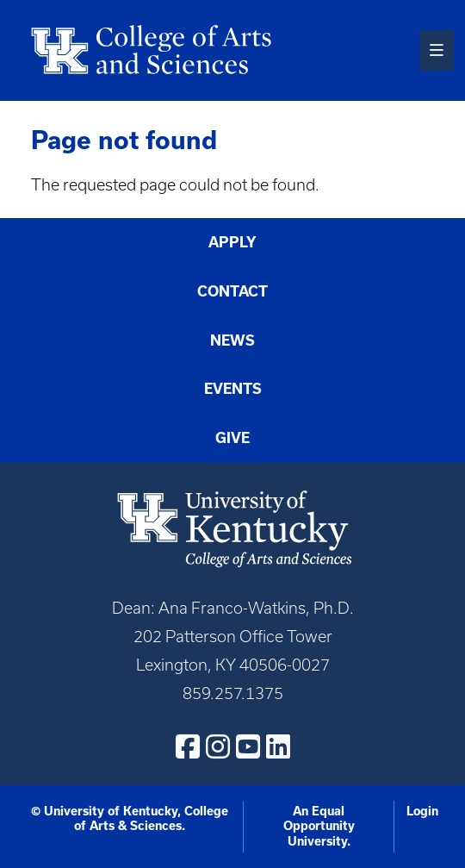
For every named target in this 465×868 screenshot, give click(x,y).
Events (233, 388)
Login (422, 811)
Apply (232, 242)
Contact (232, 291)
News (232, 340)
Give (232, 437)
